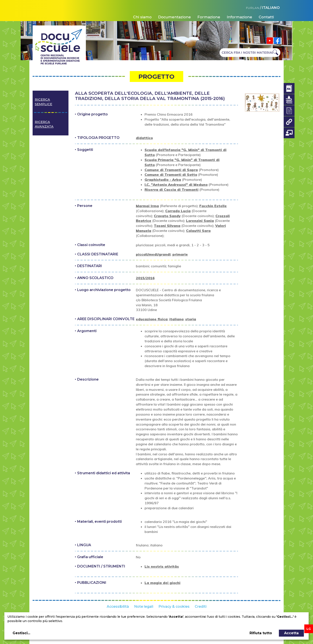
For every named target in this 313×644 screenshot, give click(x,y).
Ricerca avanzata (44, 124)
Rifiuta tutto (261, 633)
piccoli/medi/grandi (153, 254)
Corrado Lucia (178, 211)
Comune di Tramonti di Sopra (171, 170)
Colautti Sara (198, 231)
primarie (180, 254)
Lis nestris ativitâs (162, 566)
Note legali (144, 607)
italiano (176, 319)
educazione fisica (152, 319)
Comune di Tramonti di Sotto (171, 175)
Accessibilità (118, 607)
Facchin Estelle (213, 206)
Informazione (239, 17)
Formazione (209, 17)
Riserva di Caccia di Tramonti (171, 190)
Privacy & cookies (174, 607)
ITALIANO (271, 8)
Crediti (201, 607)
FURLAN (253, 8)
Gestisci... (21, 633)
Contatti (266, 17)
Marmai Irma (147, 206)
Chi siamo (142, 17)
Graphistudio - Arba (163, 180)
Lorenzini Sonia (200, 221)
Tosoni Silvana (167, 226)
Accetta (291, 633)
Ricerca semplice (43, 102)
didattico (144, 138)
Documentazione (174, 17)
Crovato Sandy (167, 216)
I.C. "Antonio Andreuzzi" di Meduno (176, 185)
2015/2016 (145, 278)
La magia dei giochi (162, 583)
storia (191, 319)
